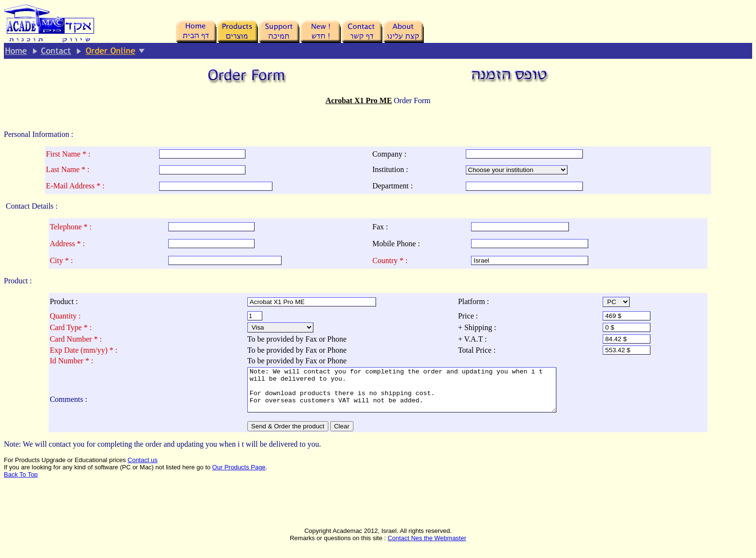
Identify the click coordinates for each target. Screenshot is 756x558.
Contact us (143, 469)
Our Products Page (239, 476)
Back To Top (21, 483)
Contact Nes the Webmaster (427, 547)
